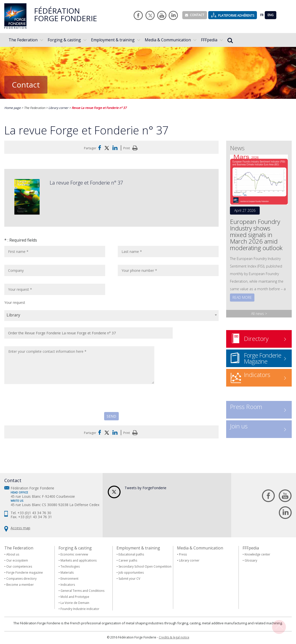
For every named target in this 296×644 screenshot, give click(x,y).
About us (13, 554)
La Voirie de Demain (75, 603)
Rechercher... (230, 41)
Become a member (20, 585)
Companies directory (21, 579)
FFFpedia (209, 40)
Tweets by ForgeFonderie (145, 488)
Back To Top (279, 627)
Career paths (128, 560)
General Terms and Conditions (82, 591)
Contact (195, 15)
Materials (67, 573)
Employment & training (113, 40)
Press (183, 554)
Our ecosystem (17, 560)
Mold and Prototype (75, 597)
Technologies (70, 566)
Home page (13, 108)
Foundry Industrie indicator (80, 609)
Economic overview (74, 554)
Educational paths (131, 554)
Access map (20, 528)
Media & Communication (168, 40)
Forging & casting (64, 40)
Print (131, 148)
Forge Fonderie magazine (25, 573)
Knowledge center (257, 554)
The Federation (23, 40)
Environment (69, 579)
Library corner (59, 108)
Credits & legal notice (174, 637)
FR (262, 15)
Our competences (19, 566)
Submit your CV (129, 579)
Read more (242, 297)
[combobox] (111, 316)
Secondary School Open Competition (145, 566)
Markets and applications (79, 560)
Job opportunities (131, 573)
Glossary (251, 560)
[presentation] (43, 402)
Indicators (68, 585)
